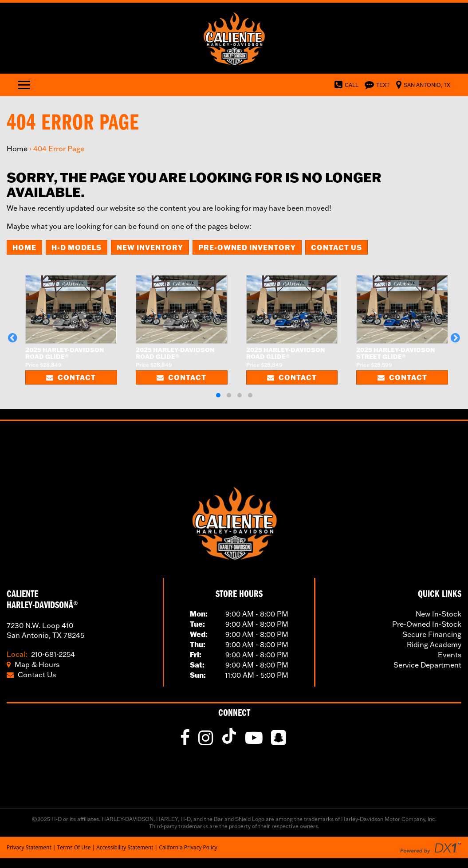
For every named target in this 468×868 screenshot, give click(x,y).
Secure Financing (432, 634)
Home (17, 149)
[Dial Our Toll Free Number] (344, 84)
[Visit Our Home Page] (234, 37)
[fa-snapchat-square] (279, 741)
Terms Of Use (74, 847)
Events (450, 655)
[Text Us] (375, 84)
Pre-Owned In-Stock (427, 624)
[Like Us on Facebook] (186, 741)
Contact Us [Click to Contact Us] (31, 675)
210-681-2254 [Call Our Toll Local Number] (41, 654)
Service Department (427, 665)
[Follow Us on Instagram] (207, 741)
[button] (13, 338)
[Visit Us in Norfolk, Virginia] (421, 84)
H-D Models (77, 247)
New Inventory (150, 247)
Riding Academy (434, 644)
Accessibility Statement (125, 847)
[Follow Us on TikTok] (231, 741)
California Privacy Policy (188, 847)
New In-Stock (439, 614)
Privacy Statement (29, 847)
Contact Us (336, 247)
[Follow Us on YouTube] (255, 741)
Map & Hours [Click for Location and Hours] (33, 664)
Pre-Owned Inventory (247, 247)
